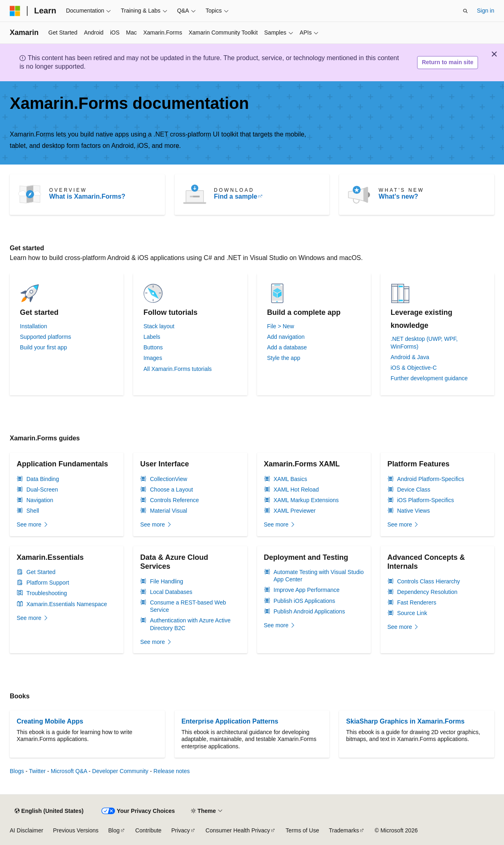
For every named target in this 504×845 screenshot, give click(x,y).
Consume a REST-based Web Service (188, 606)
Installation (34, 326)
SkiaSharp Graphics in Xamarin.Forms (405, 721)
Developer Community (120, 771)
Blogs (17, 771)
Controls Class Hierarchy (429, 581)
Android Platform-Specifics (431, 479)
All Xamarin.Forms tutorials (177, 369)
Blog (114, 830)
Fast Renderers (417, 602)
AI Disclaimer (26, 830)
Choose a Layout (171, 490)
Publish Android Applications (309, 611)
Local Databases (171, 592)
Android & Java (410, 357)
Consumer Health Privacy (238, 830)
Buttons (153, 347)
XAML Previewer (295, 511)
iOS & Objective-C (414, 368)
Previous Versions (76, 830)
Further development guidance (429, 378)
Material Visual (169, 511)
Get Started (41, 572)
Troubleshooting (47, 593)
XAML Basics (291, 479)
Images (153, 358)
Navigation (40, 500)
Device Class (414, 490)
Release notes (172, 771)
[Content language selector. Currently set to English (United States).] (49, 811)
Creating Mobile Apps (50, 721)
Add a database (287, 347)
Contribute (148, 830)
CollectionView (169, 479)
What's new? (398, 196)
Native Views (414, 511)
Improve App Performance (307, 590)
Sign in (486, 11)
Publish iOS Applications (305, 601)
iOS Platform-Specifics (426, 500)
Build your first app (43, 347)
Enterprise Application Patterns (230, 721)
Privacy (181, 830)
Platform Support (48, 583)
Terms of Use (302, 830)
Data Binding (43, 479)
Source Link (412, 613)
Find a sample (236, 196)
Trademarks (344, 830)
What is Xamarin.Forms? (87, 196)
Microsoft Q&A (69, 771)
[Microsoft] (15, 11)
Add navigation (286, 337)
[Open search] (465, 11)
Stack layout (159, 326)
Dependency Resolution (427, 592)
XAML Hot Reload (296, 490)
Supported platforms (45, 337)
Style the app (284, 358)
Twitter (37, 771)
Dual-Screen (42, 490)
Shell (33, 511)
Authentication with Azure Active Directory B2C (190, 624)
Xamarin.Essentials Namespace (67, 604)
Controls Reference (174, 500)
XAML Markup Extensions (306, 500)
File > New (281, 326)
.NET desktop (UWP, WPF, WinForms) (424, 342)
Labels (152, 337)
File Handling (167, 581)
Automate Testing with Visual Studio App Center (319, 576)
